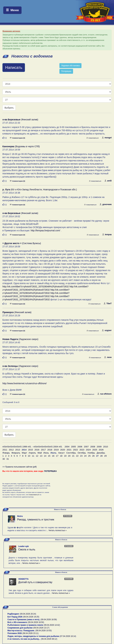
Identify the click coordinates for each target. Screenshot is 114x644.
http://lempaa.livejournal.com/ (45, 230)
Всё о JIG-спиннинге (17, 622)
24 (85, 456)
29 (105, 456)
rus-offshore (104, 394)
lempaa (107, 235)
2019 (56, 450)
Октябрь (82, 453)
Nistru (20, 516)
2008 (93, 447)
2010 (106, 447)
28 (101, 456)
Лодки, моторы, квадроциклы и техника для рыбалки (33, 636)
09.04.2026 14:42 (52, 625)
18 (61, 456)
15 (49, 456)
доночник (106, 204)
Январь (6, 453)
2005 (74, 447)
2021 (69, 450)
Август (61, 453)
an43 (108, 181)
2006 (80, 447)
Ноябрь (91, 453)
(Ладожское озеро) (20, 339)
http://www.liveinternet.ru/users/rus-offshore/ (25, 383)
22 (77, 456)
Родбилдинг (13, 614)
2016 (37, 450)
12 (37, 456)
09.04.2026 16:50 (36, 622)
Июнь (46, 453)
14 (45, 456)
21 (73, 456)
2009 (99, 447)
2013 (18, 450)
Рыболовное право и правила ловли (25, 625)
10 (29, 456)
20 (69, 456)
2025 (95, 450)
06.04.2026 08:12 (49, 639)
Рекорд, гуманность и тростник (36, 520)
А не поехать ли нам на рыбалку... (24, 639)
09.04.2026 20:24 (28, 614)
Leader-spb (24, 546)
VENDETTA (23, 579)
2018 (50, 450)
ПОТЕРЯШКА (51, 471)
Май (40, 453)
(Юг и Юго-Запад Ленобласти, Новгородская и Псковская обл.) (40, 190)
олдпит (107, 330)
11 (33, 456)
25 (89, 456)
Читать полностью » (57, 530)
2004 (67, 447)
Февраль (16, 453)
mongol (107, 138)
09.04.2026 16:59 (49, 620)
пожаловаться (92, 138)
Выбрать (9, 108)
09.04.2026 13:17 (41, 628)
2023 (82, 450)
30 (4, 459)
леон (108, 357)
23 (81, 456)
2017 (43, 450)
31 (8, 459)
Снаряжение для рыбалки (20, 628)
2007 (86, 447)
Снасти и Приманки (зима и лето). (24, 620)
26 (93, 456)
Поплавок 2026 (15, 633)
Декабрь (101, 453)
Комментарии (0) (17, 138)
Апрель (32, 453)
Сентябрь (71, 453)
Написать (14, 67)
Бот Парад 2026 (15, 617)
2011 (5, 450)
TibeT (108, 304)
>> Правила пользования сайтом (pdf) (20, 467)
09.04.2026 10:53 (43, 631)
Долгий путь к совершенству (35, 582)
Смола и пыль (27, 549)
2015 (31, 450)
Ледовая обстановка (70, 66)
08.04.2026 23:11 (30, 633)
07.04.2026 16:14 (68, 636)
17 (57, 456)
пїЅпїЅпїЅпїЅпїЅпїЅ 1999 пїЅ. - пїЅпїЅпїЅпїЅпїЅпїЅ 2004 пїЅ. (32, 447)
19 (65, 456)
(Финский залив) (20, 120)
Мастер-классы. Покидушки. (21, 631)
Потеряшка (66, 71)
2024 (88, 450)
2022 (75, 450)
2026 (101, 450)
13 (41, 456)
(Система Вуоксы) (22, 243)
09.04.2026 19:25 (31, 617)
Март (24, 453)
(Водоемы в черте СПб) (21, 146)
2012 (11, 450)
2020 (63, 450)
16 (53, 456)
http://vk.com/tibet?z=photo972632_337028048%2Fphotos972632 (36, 287)
